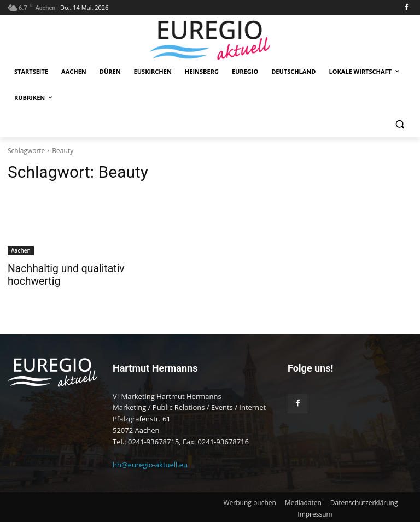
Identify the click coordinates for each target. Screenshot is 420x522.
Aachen (21, 250)
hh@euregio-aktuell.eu (150, 463)
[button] (399, 124)
